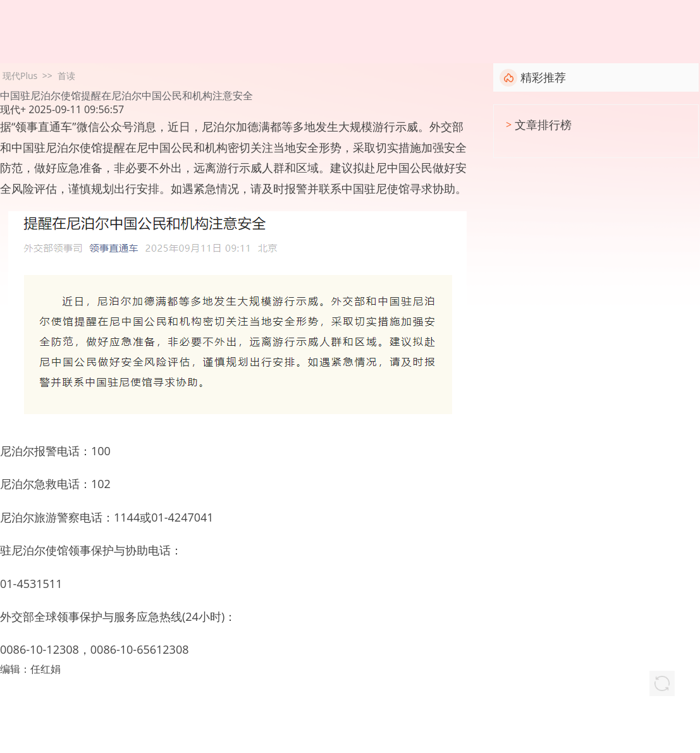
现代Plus (20, 76)
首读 (66, 76)
